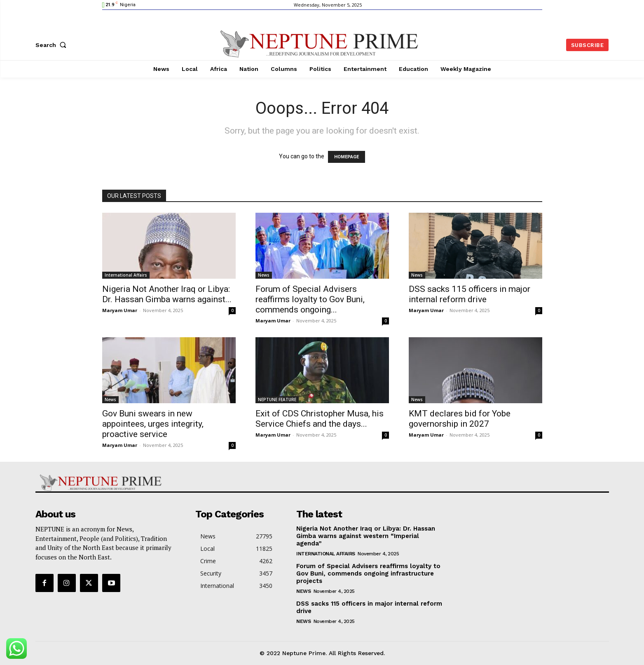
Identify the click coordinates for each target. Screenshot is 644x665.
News (264, 275)
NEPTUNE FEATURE (277, 399)
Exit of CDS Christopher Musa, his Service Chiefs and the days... (320, 419)
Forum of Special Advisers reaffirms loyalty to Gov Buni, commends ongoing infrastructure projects (368, 573)
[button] (53, 45)
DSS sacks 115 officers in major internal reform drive (470, 294)
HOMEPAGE (347, 157)
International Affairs (126, 275)
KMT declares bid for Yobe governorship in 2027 (460, 419)
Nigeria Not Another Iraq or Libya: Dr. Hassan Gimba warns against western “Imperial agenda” (366, 536)
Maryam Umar (120, 310)
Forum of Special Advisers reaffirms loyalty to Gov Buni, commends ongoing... (310, 299)
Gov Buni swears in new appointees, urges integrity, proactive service (153, 424)
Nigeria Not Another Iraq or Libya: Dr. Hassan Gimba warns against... (167, 294)
